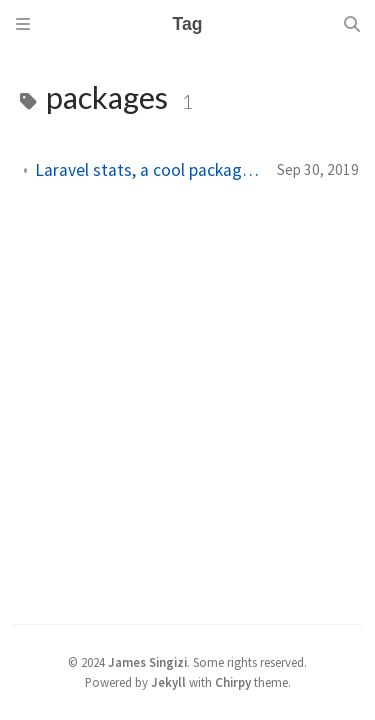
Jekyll (168, 682)
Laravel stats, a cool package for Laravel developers (148, 170)
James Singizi (147, 662)
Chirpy (233, 682)
